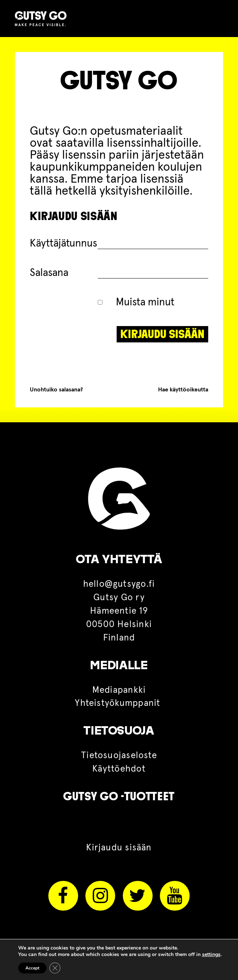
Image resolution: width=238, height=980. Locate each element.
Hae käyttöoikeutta (183, 390)
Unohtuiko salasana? (56, 390)
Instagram (100, 896)
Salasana (49, 273)
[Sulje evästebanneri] (55, 968)
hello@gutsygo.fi (119, 584)
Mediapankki (119, 690)
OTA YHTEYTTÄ (119, 559)
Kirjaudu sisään (119, 848)
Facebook (63, 896)
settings (211, 955)
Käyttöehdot (119, 769)
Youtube (175, 896)
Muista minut (136, 302)
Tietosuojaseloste (119, 756)
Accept (32, 968)
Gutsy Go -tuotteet (119, 796)
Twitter (138, 896)
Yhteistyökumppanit (119, 703)
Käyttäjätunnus (63, 243)
